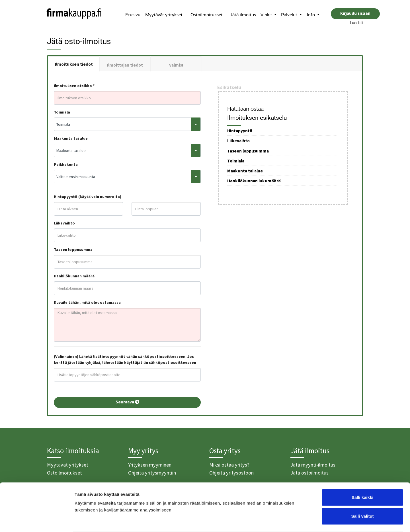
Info (311, 15)
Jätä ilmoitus (243, 15)
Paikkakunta (66, 164)
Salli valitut (362, 495)
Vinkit (267, 15)
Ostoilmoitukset (207, 15)
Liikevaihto (64, 223)
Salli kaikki (363, 476)
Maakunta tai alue (71, 138)
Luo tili (356, 23)
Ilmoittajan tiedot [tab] (125, 65)
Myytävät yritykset (164, 15)
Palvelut (290, 15)
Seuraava (127, 402)
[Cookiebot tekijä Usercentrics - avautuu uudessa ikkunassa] (37, 521)
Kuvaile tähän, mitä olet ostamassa (87, 302)
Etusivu (133, 15)
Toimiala (62, 112)
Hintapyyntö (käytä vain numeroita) (88, 197)
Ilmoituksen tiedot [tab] (74, 64)
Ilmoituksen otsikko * (74, 86)
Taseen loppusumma (73, 249)
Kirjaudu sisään (355, 13)
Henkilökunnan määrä (74, 276)
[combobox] (127, 124)
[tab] (176, 64)
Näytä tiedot (305, 521)
